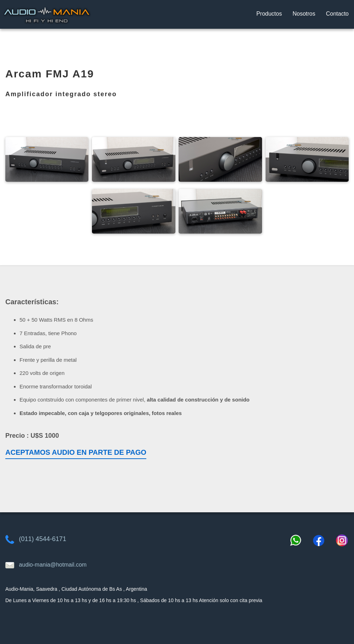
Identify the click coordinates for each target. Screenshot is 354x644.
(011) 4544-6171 (42, 539)
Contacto (337, 14)
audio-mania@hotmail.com (53, 565)
